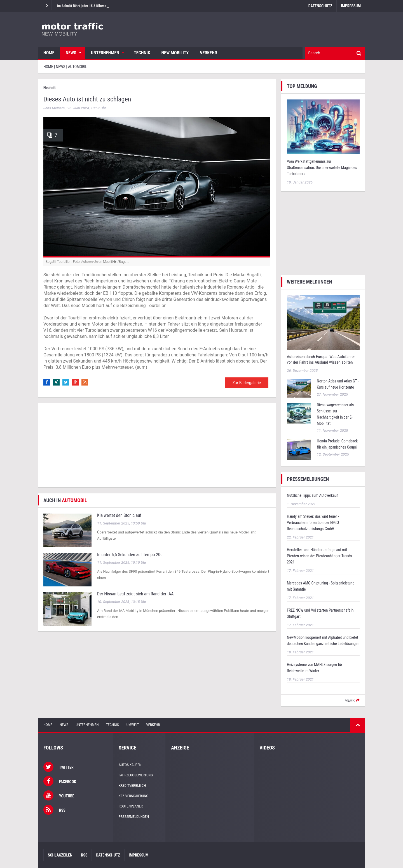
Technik (142, 53)
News (71, 53)
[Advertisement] (157, 445)
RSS (84, 855)
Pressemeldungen (134, 817)
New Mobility (175, 53)
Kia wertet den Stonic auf (119, 515)
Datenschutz (320, 6)
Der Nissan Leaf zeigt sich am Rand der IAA (135, 594)
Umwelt (133, 725)
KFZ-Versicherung (133, 796)
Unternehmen (105, 53)
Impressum (351, 6)
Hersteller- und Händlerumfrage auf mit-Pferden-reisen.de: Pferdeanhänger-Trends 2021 (319, 556)
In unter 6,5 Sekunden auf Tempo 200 (130, 555)
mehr (350, 700)
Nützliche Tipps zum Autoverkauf (312, 495)
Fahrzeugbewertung (136, 775)
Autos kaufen (130, 765)
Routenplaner (131, 806)
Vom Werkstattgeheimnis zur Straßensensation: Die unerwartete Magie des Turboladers (322, 168)
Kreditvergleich (132, 785)
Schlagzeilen (60, 855)
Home (49, 53)
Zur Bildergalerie (247, 383)
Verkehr (208, 53)
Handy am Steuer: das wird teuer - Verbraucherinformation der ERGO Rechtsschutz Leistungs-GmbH (313, 523)
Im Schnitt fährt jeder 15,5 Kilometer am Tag (89, 6)
